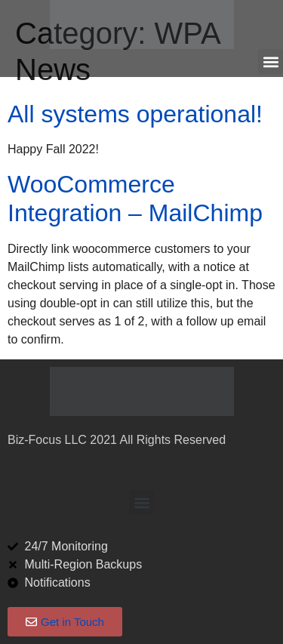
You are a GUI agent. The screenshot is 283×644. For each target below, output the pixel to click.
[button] (271, 62)
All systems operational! (135, 114)
